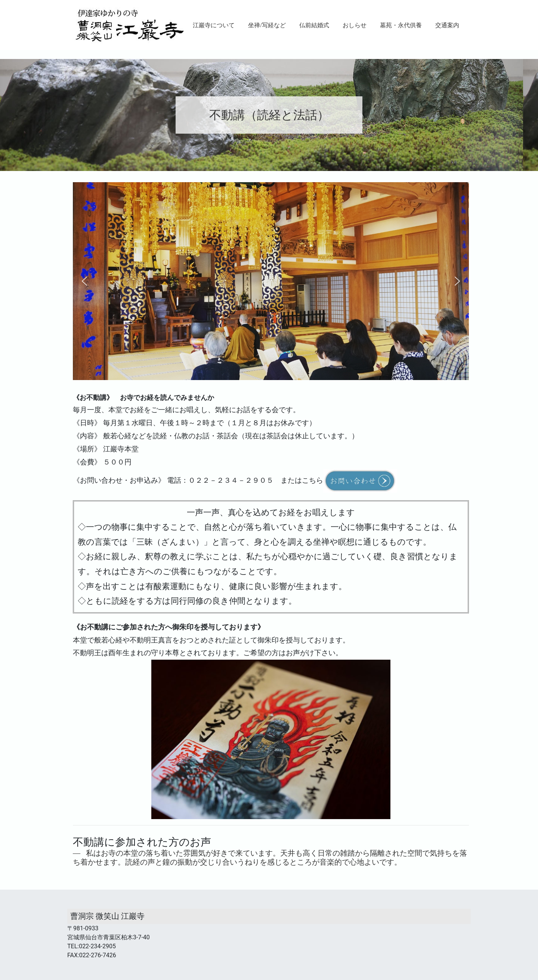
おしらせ (355, 25)
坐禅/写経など (267, 25)
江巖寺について (214, 25)
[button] (84, 281)
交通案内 (447, 25)
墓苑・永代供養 (401, 25)
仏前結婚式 (314, 25)
